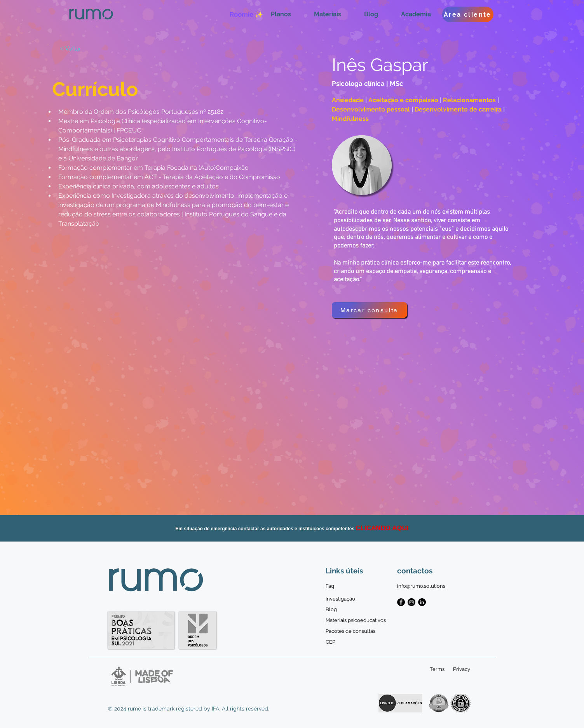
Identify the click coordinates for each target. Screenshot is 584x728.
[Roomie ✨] (247, 14)
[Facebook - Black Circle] (401, 602)
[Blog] (331, 610)
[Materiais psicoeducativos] (356, 620)
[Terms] (437, 669)
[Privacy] (462, 669)
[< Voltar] (75, 49)
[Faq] (331, 586)
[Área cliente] (468, 14)
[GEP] (331, 642)
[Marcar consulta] (369, 310)
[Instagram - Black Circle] (411, 602)
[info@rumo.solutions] (421, 586)
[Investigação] (340, 599)
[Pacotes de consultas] (350, 631)
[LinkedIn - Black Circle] (422, 602)
